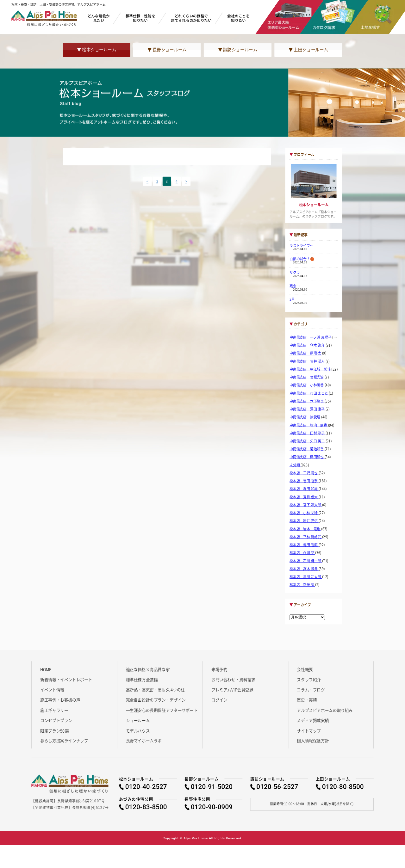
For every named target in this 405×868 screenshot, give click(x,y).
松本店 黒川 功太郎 (306, 577)
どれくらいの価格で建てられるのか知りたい (191, 18)
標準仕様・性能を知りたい (140, 18)
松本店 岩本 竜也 (305, 529)
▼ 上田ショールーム (308, 50)
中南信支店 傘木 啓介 (308, 345)
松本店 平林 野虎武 (306, 537)
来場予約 (219, 669)
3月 (292, 299)
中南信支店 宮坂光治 (307, 377)
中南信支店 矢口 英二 (308, 441)
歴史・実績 (307, 700)
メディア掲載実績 (313, 720)
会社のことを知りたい (238, 18)
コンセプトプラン (56, 720)
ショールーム (138, 720)
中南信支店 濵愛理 (305, 417)
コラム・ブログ (311, 690)
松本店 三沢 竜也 (304, 473)
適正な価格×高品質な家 (148, 669)
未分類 (295, 465)
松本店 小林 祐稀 (304, 513)
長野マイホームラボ (144, 741)
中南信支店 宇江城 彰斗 (311, 369)
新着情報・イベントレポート (66, 680)
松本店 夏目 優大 (304, 497)
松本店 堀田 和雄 (304, 489)
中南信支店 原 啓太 (306, 353)
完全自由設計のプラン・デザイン (156, 700)
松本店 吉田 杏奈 (304, 481)
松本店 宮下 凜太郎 (306, 505)
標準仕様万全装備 (142, 680)
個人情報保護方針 (313, 741)
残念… (295, 286)
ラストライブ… (302, 245)
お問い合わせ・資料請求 (233, 680)
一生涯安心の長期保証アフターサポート (162, 710)
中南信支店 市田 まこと (309, 393)
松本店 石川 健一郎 (306, 561)
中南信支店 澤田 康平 (308, 409)
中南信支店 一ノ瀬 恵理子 (311, 337)
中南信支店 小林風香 (307, 385)
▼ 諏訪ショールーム (238, 50)
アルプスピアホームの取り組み (325, 710)
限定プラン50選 (54, 730)
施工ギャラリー (54, 710)
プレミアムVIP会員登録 (232, 690)
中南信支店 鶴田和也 (307, 457)
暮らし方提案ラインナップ (64, 741)
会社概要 (305, 669)
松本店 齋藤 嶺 (302, 585)
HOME (46, 669)
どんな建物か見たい (99, 18)
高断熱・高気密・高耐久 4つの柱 (156, 690)
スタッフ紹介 (309, 680)
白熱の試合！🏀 (302, 259)
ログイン (219, 700)
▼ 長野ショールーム (167, 50)
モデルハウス (138, 730)
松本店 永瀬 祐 (302, 553)
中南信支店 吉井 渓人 (308, 361)
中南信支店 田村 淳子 (308, 433)
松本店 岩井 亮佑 (304, 521)
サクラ (295, 272)
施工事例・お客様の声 (60, 700)
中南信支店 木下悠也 (307, 401)
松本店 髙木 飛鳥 (304, 569)
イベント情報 (52, 690)
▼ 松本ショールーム (97, 50)
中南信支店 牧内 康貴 (309, 425)
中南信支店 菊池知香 (307, 449)
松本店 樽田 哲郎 (304, 545)
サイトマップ (309, 730)
